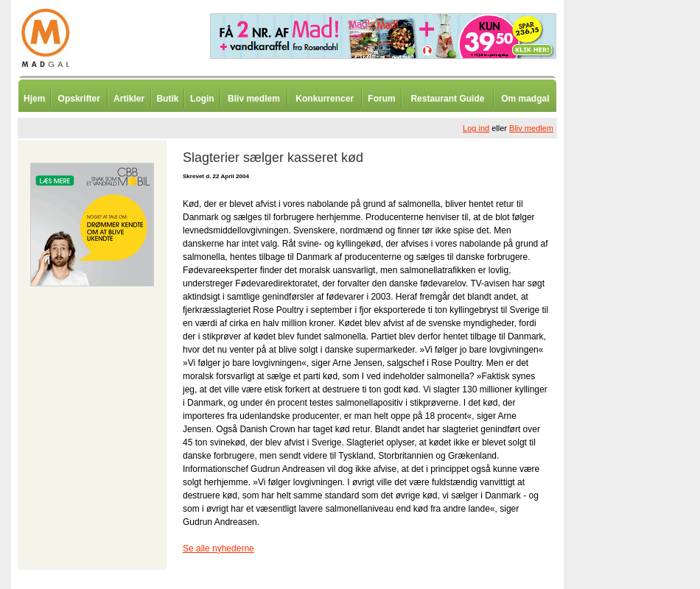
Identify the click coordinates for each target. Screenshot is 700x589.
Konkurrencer (325, 99)
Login (202, 99)
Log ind (476, 128)
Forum (381, 99)
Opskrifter (79, 99)
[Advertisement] (641, 364)
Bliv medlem (254, 99)
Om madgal (525, 99)
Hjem (34, 99)
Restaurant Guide (447, 99)
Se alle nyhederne (218, 549)
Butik (167, 99)
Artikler (129, 99)
